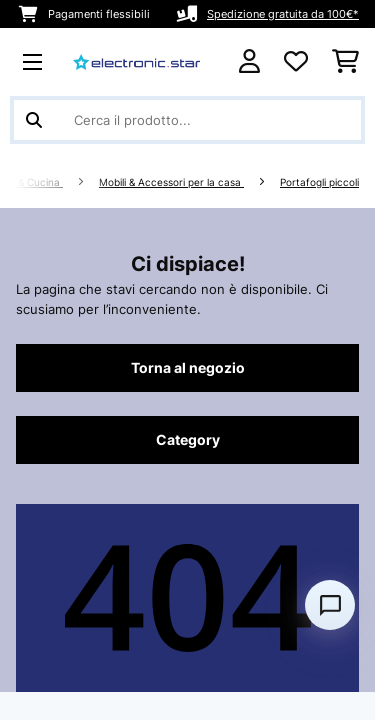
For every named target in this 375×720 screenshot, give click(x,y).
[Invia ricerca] (34, 120)
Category (188, 440)
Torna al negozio (188, 368)
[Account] (249, 61)
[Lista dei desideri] (296, 62)
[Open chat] (330, 605)
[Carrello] (345, 62)
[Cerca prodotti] (187, 120)
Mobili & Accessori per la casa (171, 182)
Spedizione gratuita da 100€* (283, 14)
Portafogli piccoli (319, 182)
